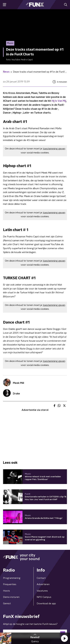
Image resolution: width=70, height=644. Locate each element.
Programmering (12, 578)
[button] (64, 638)
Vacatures (42, 591)
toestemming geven (54, 149)
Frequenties (10, 584)
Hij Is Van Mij (59, 101)
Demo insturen (11, 597)
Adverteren (43, 584)
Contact (41, 578)
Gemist (7, 604)
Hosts (6, 591)
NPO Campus (44, 597)
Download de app (46, 604)
